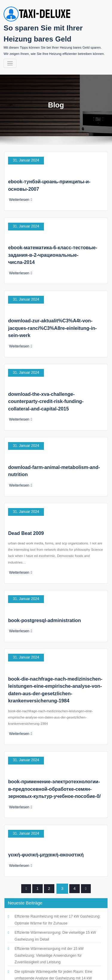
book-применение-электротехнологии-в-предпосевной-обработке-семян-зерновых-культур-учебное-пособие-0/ (52, 741)
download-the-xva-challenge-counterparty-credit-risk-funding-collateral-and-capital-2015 (53, 376)
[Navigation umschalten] (10, 62)
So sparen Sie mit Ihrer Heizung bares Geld (55, 966)
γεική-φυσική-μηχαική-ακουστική (43, 803)
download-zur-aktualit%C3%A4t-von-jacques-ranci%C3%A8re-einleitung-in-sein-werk (54, 307)
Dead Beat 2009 (24, 499)
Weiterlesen (19, 195)
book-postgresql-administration (42, 583)
